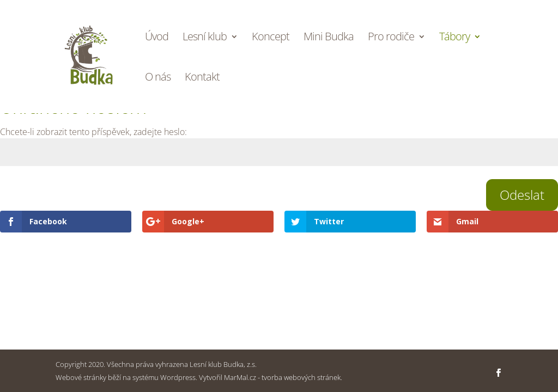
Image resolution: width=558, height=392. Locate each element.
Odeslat (522, 195)
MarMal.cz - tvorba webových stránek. (283, 377)
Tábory (454, 38)
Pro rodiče (391, 38)
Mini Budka (329, 38)
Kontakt (202, 78)
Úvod (157, 38)
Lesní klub (205, 38)
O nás (158, 78)
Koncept (271, 38)
